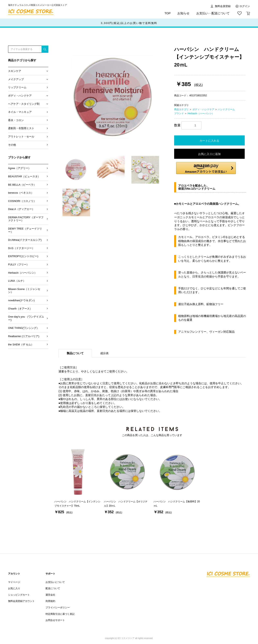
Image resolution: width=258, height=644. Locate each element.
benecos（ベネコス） (21, 193)
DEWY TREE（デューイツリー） (25, 230)
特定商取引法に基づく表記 (60, 614)
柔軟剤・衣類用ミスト (21, 128)
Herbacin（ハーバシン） (22, 273)
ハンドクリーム (226, 109)
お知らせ (183, 13)
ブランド (179, 113)
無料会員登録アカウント (21, 601)
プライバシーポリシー (58, 608)
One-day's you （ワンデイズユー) (26, 318)
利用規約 (50, 601)
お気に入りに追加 (209, 154)
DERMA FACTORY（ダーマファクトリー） (26, 219)
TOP (168, 13)
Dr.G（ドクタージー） (21, 248)
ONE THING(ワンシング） (24, 328)
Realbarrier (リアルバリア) (24, 336)
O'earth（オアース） (20, 309)
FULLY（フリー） (19, 264)
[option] (115, 98)
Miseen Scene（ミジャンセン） (24, 291)
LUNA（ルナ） (17, 281)
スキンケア (15, 71)
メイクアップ (16, 79)
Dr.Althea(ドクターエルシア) (25, 240)
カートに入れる (209, 141)
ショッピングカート (19, 595)
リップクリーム (17, 87)
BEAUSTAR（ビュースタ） (24, 176)
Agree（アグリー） (19, 168)
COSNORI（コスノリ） (22, 201)
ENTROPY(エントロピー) (23, 256)
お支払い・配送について (213, 13)
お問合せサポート (55, 620)
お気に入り (14, 588)
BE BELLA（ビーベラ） (22, 185)
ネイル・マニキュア (20, 112)
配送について (53, 588)
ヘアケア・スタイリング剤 (24, 104)
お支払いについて (55, 582)
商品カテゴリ (181, 109)
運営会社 (50, 595)
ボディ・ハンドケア (20, 96)
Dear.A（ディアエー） (21, 209)
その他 (12, 145)
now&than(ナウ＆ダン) (21, 300)
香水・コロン (16, 120)
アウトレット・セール (21, 137)
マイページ (14, 582)
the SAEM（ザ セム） (21, 344)
